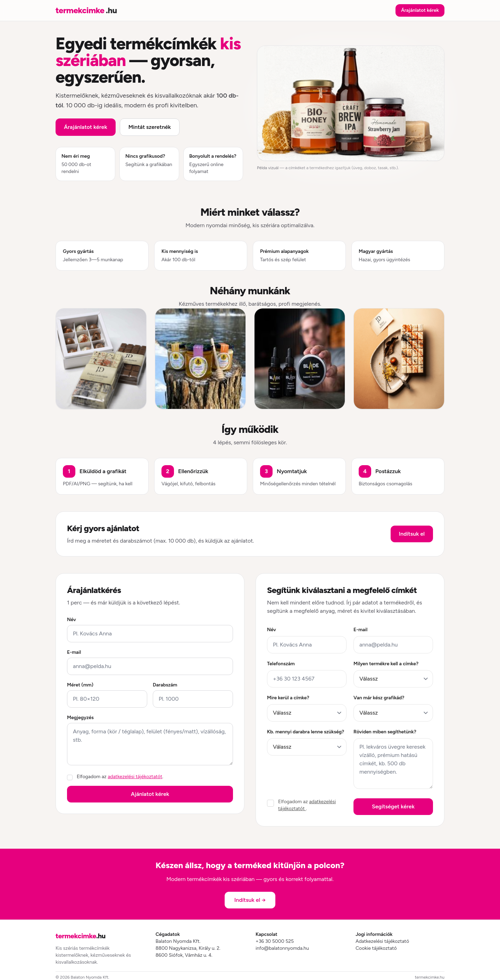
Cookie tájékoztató (376, 948)
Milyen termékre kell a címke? (386, 664)
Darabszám (165, 685)
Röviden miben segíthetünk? (385, 732)
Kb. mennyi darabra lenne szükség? (306, 732)
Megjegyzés (80, 718)
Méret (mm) (80, 685)
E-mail (74, 652)
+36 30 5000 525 (275, 941)
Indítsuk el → (250, 900)
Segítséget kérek (393, 806)
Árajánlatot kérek (420, 10)
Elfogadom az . (120, 777)
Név (72, 620)
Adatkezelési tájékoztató (382, 941)
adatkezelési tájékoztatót (135, 777)
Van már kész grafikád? (379, 698)
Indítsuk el (412, 534)
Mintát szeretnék (150, 127)
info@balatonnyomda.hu (282, 948)
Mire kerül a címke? (288, 698)
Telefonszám (281, 664)
